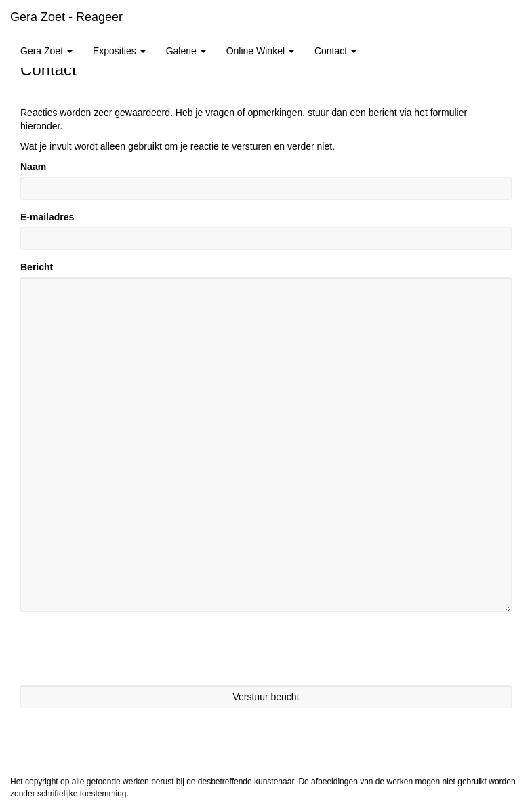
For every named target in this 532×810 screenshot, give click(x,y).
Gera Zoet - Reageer (66, 17)
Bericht (37, 267)
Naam (33, 167)
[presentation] (123, 649)
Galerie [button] (186, 51)
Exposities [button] (119, 51)
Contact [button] (335, 51)
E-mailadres (47, 217)
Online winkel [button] (260, 51)
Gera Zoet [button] (46, 51)
